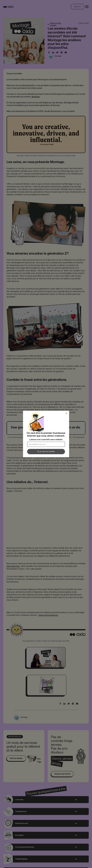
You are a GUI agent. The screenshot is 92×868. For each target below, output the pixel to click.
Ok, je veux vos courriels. (46, 452)
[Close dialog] (66, 413)
